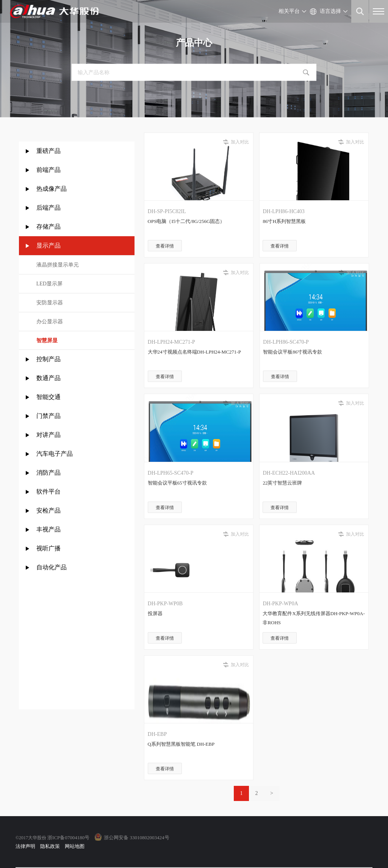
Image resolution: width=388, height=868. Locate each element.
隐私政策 (50, 846)
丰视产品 (48, 529)
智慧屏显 (47, 340)
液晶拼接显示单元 (58, 265)
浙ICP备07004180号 (68, 838)
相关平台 (289, 11)
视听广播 (48, 548)
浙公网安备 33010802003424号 (136, 838)
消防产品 (48, 473)
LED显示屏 (49, 284)
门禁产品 (48, 416)
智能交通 (48, 397)
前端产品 (48, 170)
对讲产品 (48, 435)
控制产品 (49, 359)
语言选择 (330, 11)
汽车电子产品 (55, 454)
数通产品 (48, 378)
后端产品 (48, 208)
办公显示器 (50, 322)
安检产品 (48, 510)
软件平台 (48, 492)
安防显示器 (50, 303)
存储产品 (48, 227)
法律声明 (25, 846)
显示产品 (48, 245)
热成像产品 (52, 189)
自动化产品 (52, 567)
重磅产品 (48, 151)
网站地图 (75, 846)
